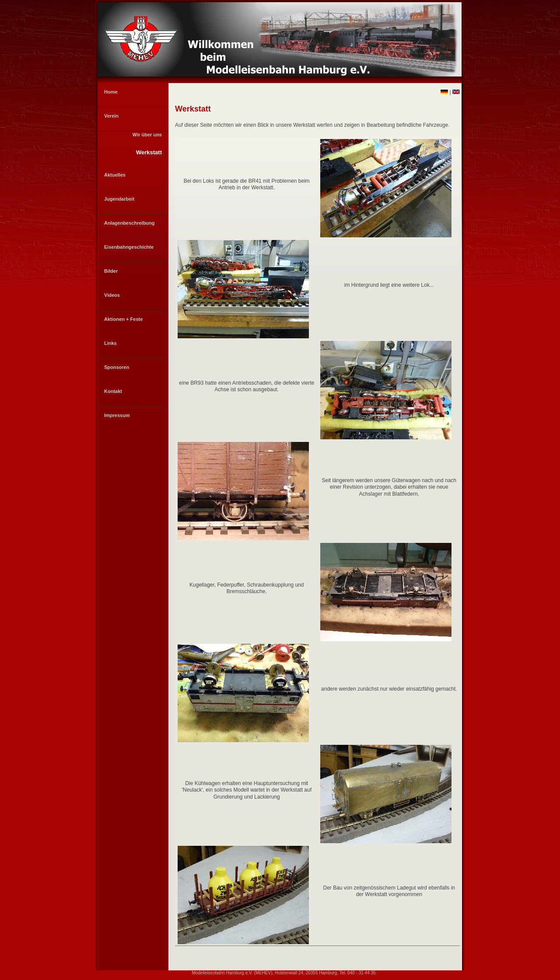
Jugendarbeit (119, 199)
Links (110, 343)
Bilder (111, 271)
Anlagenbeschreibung (129, 223)
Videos (112, 295)
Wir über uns (147, 135)
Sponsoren (117, 367)
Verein (111, 116)
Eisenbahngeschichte (129, 247)
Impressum (117, 415)
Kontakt (113, 391)
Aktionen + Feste (123, 319)
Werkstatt (149, 152)
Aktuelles (115, 175)
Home (111, 92)
